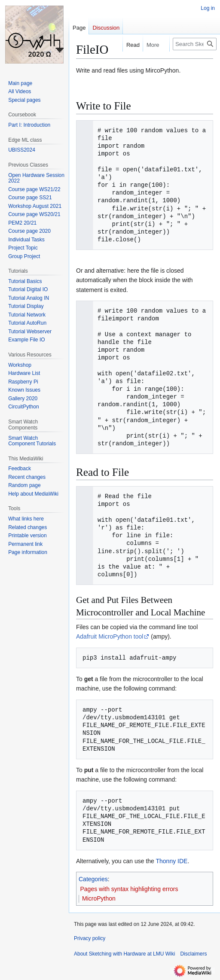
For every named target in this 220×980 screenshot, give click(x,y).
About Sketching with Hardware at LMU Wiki (124, 954)
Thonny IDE (171, 861)
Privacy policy (90, 938)
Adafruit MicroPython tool (110, 636)
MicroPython (99, 898)
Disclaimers (193, 954)
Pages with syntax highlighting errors (129, 889)
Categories (93, 879)
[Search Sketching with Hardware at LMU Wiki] (195, 44)
